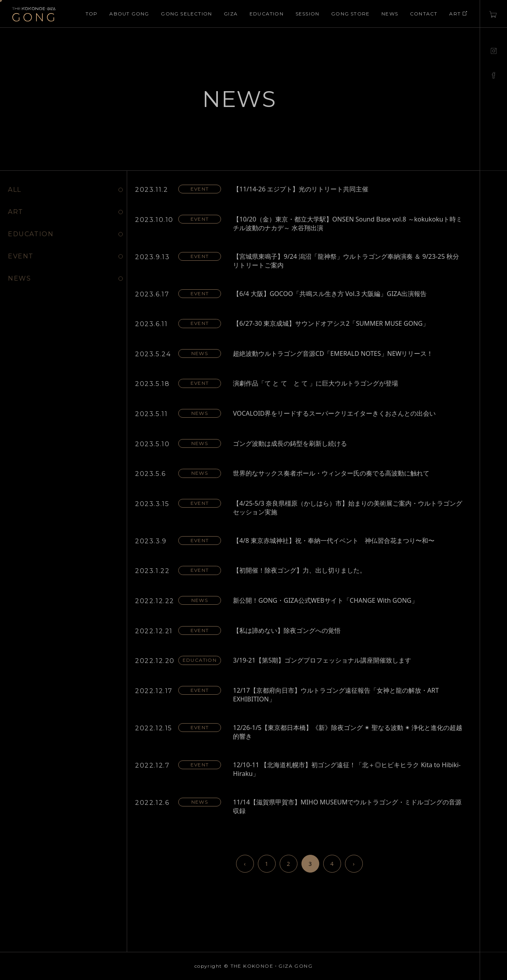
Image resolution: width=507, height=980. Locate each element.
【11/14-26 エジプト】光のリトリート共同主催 (301, 189)
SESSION (307, 14)
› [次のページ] (354, 864)
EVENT (21, 256)
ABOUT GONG (129, 14)
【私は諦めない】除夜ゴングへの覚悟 (287, 630)
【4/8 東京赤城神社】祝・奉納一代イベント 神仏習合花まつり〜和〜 (334, 541)
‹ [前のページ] (245, 864)
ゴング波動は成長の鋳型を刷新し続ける (290, 443)
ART (458, 14)
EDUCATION (267, 14)
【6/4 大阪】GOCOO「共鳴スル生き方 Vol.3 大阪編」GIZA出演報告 (330, 294)
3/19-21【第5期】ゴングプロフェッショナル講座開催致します (322, 660)
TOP (92, 14)
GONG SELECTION (186, 14)
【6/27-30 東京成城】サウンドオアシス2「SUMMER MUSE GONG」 (331, 323)
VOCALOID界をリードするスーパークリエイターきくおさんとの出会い (334, 413)
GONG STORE (350, 14)
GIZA (231, 14)
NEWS (390, 14)
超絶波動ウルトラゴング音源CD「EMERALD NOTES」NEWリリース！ (333, 353)
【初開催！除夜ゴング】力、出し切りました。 (299, 570)
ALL (15, 190)
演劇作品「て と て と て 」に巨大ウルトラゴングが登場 (315, 383)
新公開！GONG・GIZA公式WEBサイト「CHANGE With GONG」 (325, 600)
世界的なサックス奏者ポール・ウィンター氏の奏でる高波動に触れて (331, 473)
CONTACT (424, 14)
